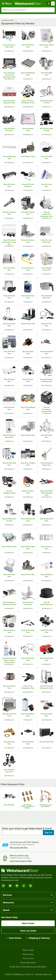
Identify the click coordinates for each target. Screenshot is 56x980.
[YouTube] (10, 886)
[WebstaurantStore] (28, 870)
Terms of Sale (28, 950)
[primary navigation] (7, 4)
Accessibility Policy (28, 963)
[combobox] (28, 10)
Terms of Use (28, 959)
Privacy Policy (28, 954)
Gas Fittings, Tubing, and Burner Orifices (27, 806)
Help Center (28, 923)
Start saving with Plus (19, 847)
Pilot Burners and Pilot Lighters (46, 806)
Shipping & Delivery (38, 938)
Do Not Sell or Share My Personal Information (28, 967)
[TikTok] (24, 886)
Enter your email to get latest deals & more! (27, 828)
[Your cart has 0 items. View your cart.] (51, 4)
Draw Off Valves (9, 805)
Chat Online (14, 938)
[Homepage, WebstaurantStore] (28, 4)
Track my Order (28, 931)
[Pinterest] (30, 886)
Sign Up (48, 833)
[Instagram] (3, 886)
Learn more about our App (21, 861)
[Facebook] (17, 886)
